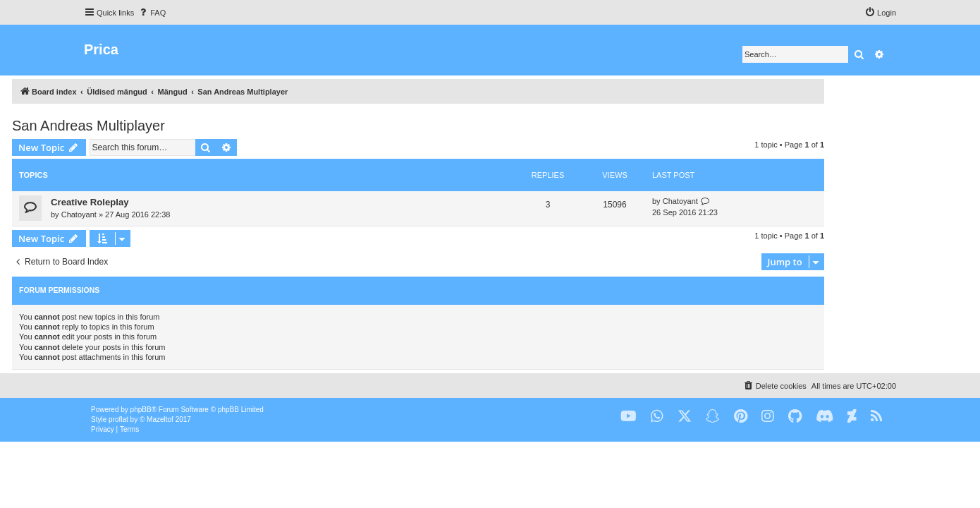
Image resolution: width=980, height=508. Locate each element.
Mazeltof (160, 419)
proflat (118, 419)
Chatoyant (151, 214)
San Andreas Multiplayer (160, 126)
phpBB (141, 410)
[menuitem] (152, 13)
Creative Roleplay (162, 202)
